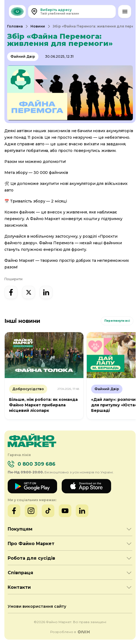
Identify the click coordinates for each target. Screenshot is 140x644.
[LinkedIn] (82, 511)
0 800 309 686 (37, 464)
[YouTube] (65, 511)
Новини (38, 26)
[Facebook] (14, 511)
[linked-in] (46, 292)
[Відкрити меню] (125, 12)
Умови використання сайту (37, 606)
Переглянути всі (117, 321)
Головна (15, 26)
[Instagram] (31, 511)
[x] (29, 292)
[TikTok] (48, 511)
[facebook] (11, 292)
